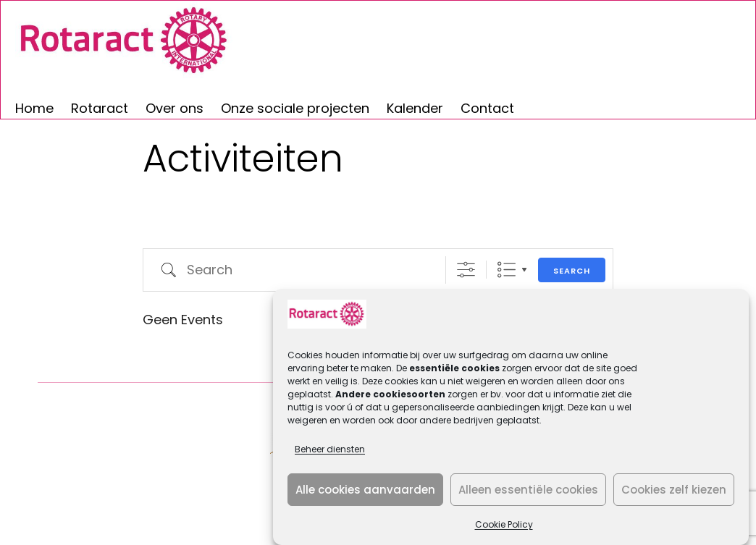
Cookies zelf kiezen (674, 490)
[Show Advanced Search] (466, 270)
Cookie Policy (504, 524)
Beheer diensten (330, 449)
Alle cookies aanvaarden (365, 490)
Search (572, 271)
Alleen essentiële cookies (528, 490)
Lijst (507, 270)
